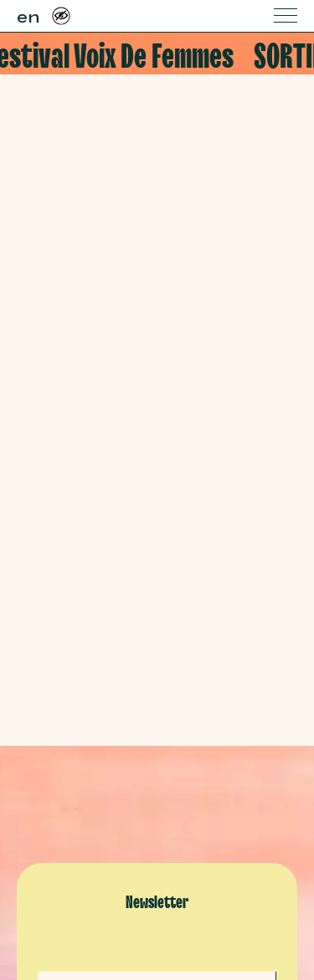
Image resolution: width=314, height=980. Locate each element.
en (28, 15)
